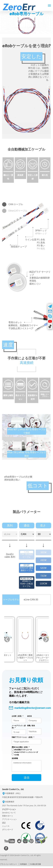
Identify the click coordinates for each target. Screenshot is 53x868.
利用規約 (24, 866)
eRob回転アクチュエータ (23, 750)
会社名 (29, 716)
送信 (27, 779)
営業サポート (8, 818)
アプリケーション (9, 821)
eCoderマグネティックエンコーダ (26, 752)
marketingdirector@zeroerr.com (30, 708)
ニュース (6, 828)
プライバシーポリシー (8, 866)
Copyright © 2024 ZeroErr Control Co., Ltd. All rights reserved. (20, 859)
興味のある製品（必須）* (21, 747)
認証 (4, 824)
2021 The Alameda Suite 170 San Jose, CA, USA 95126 (24, 807)
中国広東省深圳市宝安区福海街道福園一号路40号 (22, 799)
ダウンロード (8, 831)
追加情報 (15, 758)
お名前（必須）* (18, 716)
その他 (16, 755)
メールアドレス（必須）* (19, 727)
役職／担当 (31, 726)
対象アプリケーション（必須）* (23, 737)
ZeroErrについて (9, 814)
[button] (7, 639)
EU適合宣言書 (36, 866)
